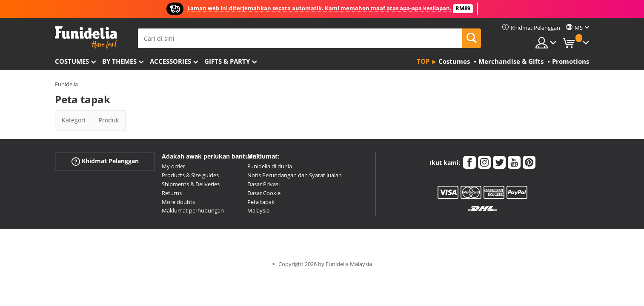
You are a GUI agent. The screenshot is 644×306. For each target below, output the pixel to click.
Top (423, 61)
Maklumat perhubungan (193, 210)
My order (173, 166)
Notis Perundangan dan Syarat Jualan (295, 175)
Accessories (170, 61)
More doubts (178, 202)
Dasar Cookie (264, 193)
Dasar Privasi (263, 184)
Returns (172, 193)
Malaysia (258, 210)
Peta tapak (261, 202)
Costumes (72, 61)
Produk (109, 120)
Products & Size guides (190, 175)
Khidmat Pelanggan (105, 161)
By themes (119, 61)
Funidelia (66, 84)
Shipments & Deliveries (191, 184)
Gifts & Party (227, 61)
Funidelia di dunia (270, 166)
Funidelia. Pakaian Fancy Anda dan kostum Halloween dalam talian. (86, 38)
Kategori (74, 120)
